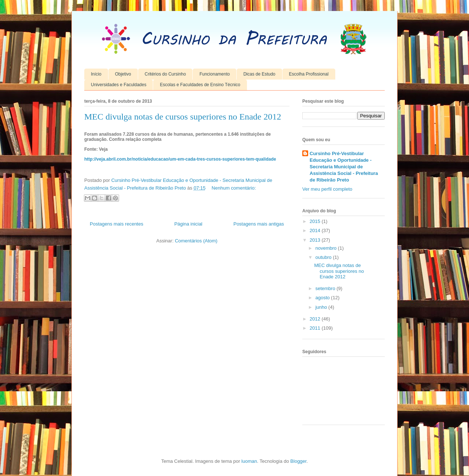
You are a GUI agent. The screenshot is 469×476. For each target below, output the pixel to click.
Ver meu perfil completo (327, 189)
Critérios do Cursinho (165, 74)
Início (96, 74)
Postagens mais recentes (117, 224)
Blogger (298, 461)
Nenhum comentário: (234, 188)
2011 (316, 328)
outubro (324, 257)
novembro (327, 248)
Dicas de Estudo (259, 74)
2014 (316, 230)
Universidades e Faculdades (119, 85)
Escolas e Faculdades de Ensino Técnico (200, 85)
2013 (316, 240)
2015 (316, 221)
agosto (323, 298)
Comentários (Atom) (196, 241)
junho (322, 307)
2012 (316, 319)
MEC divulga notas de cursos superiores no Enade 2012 (183, 117)
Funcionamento (215, 74)
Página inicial (189, 224)
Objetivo (123, 74)
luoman (249, 461)
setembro (326, 288)
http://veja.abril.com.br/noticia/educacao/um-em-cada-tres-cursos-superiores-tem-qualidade (180, 159)
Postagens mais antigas (259, 224)
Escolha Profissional (309, 74)
